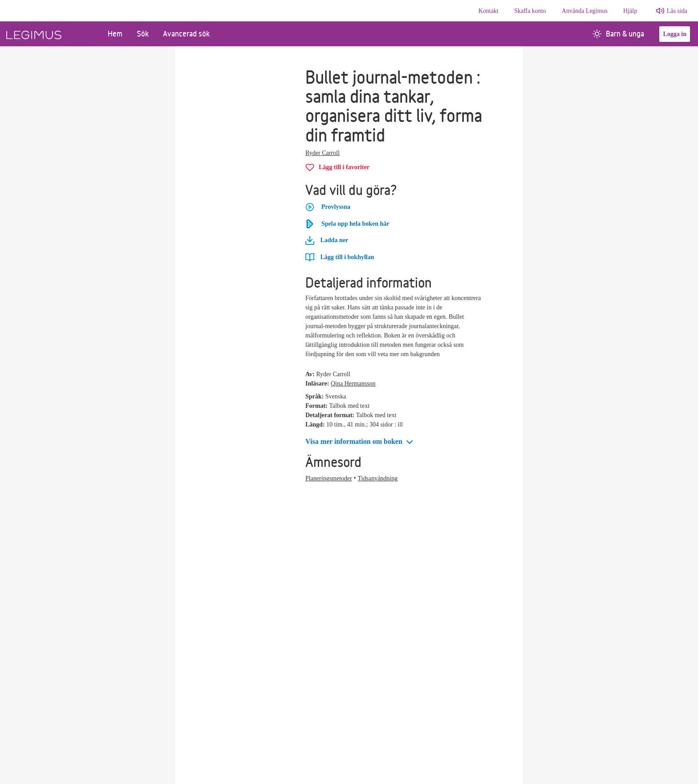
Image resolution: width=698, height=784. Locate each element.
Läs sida (677, 11)
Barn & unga (618, 34)
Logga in (675, 34)
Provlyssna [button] (328, 207)
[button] (360, 442)
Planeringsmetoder (329, 478)
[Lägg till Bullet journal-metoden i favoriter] (337, 167)
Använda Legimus (585, 11)
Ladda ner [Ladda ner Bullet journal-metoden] (327, 240)
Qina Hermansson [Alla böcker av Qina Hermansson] (353, 384)
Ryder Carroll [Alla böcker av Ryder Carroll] (323, 153)
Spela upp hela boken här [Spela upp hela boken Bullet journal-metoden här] (347, 224)
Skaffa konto (530, 11)
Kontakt (489, 11)
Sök (143, 34)
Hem (115, 34)
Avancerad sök (186, 34)
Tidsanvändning (378, 478)
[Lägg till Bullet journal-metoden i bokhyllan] (340, 257)
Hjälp (630, 11)
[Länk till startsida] (50, 34)
